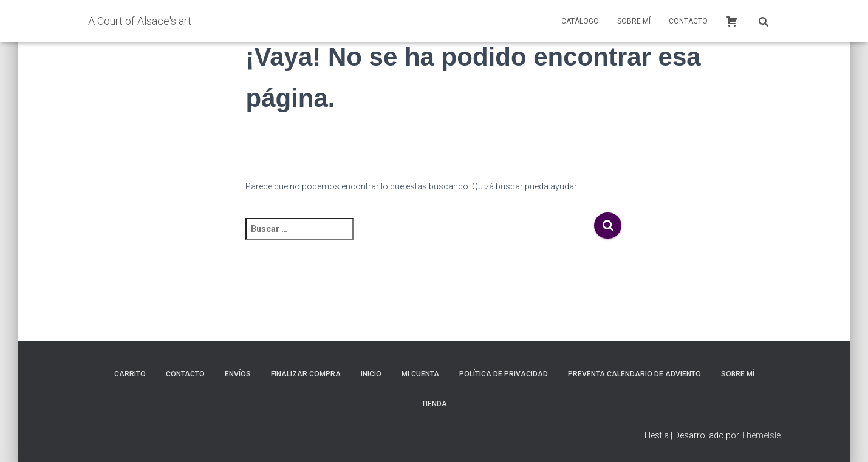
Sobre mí (634, 21)
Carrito (130, 374)
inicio (371, 374)
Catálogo (580, 21)
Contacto (688, 21)
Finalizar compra (306, 374)
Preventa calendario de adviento (634, 374)
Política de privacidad (504, 374)
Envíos (238, 374)
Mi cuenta (420, 374)
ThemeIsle (761, 435)
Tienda (434, 404)
